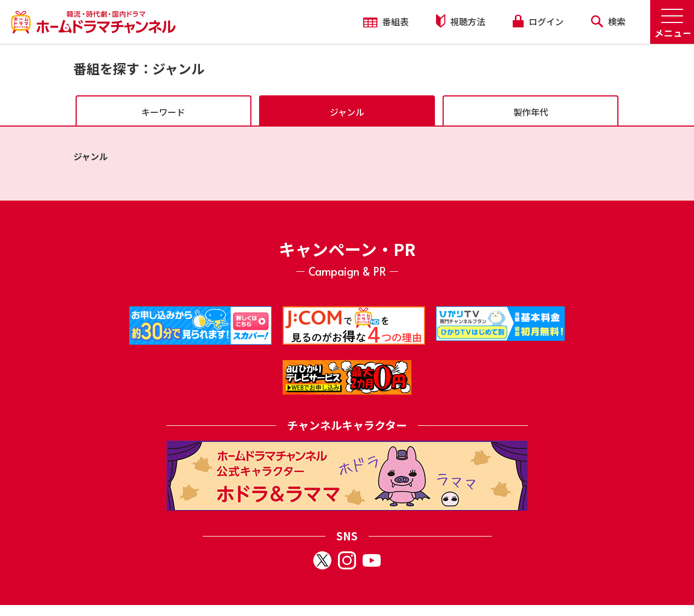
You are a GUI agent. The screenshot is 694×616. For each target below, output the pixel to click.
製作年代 (531, 112)
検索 (608, 21)
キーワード (163, 112)
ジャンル (347, 112)
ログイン (538, 21)
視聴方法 (461, 21)
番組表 (386, 21)
